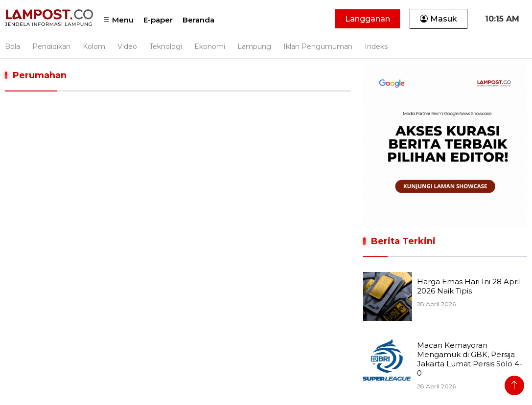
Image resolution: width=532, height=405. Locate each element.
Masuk (439, 19)
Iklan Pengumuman (318, 46)
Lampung (254, 46)
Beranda (198, 20)
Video (127, 46)
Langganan (368, 19)
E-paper (158, 20)
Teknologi (166, 46)
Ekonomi (210, 46)
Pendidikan (51, 46)
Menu (118, 20)
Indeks (376, 46)
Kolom (94, 46)
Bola (12, 46)
